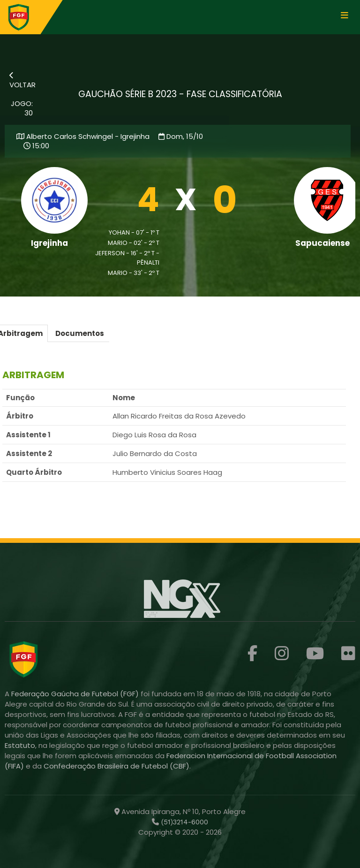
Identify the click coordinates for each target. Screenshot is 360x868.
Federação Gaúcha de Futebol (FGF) (76, 694)
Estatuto (20, 745)
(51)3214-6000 (184, 822)
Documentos (80, 333)
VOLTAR (22, 81)
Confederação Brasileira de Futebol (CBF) (116, 766)
